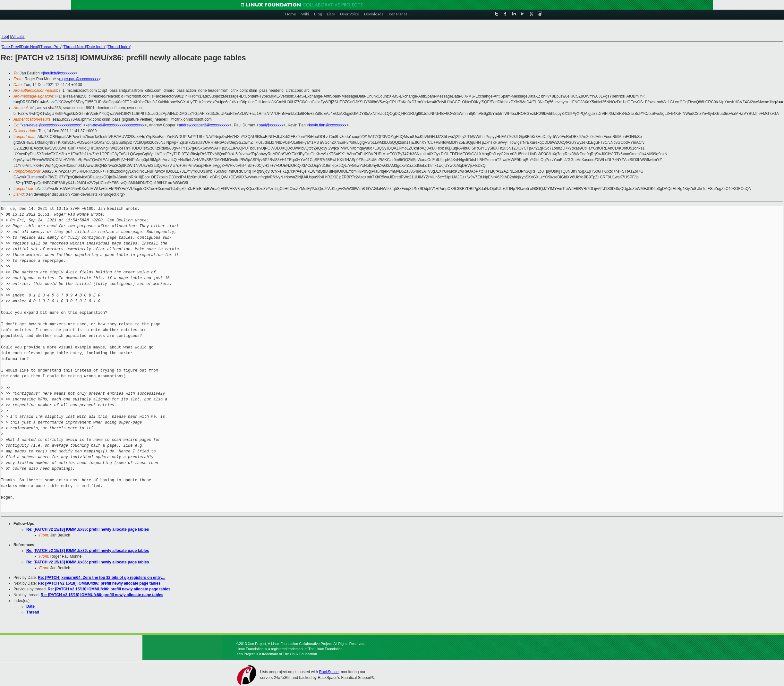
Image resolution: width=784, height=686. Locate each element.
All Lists (18, 37)
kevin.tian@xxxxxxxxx (328, 125)
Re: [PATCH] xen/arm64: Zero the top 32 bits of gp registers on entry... (102, 578)
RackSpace (329, 672)
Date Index (96, 47)
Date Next (29, 47)
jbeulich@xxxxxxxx (59, 73)
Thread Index (119, 47)
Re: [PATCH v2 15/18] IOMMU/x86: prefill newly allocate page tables (88, 529)
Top (5, 37)
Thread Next (74, 47)
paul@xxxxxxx (271, 125)
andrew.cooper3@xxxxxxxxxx (204, 125)
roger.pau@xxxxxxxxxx (79, 79)
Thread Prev (51, 47)
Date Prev (10, 47)
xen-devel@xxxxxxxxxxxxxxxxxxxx (51, 125)
